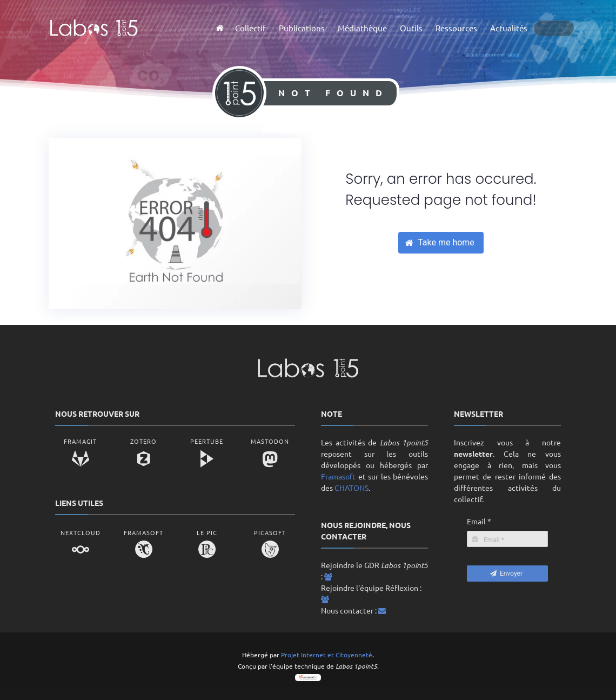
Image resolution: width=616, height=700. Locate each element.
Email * (479, 521)
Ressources (456, 28)
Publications (302, 28)
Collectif (250, 28)
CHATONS (351, 488)
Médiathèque (362, 28)
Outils (411, 28)
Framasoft (338, 476)
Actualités (509, 28)
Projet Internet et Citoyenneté (327, 655)
